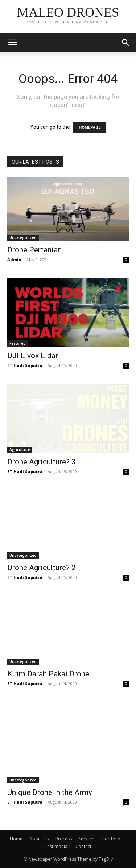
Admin (14, 259)
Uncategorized (23, 237)
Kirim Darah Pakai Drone (48, 674)
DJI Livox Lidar (33, 356)
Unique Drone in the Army (50, 792)
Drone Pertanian (34, 250)
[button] (126, 43)
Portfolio (111, 839)
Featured (18, 343)
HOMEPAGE (90, 127)
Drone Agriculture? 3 (42, 462)
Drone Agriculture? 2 (42, 568)
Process (64, 839)
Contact (83, 846)
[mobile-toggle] (12, 43)
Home (16, 839)
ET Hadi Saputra (25, 365)
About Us (39, 839)
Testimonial (57, 846)
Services (87, 839)
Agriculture (20, 449)
